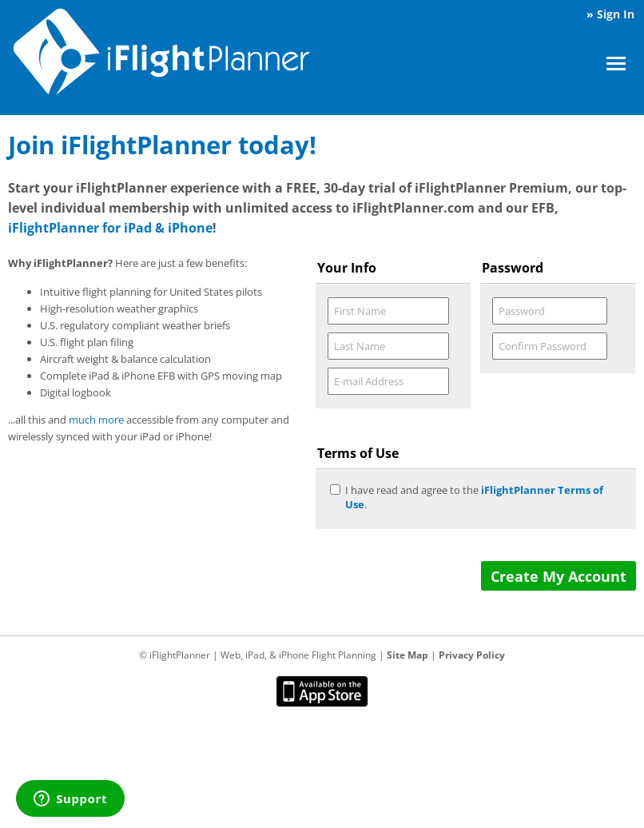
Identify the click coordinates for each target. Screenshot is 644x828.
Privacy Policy (472, 655)
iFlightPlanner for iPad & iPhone (110, 228)
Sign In (616, 14)
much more (96, 420)
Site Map (407, 655)
